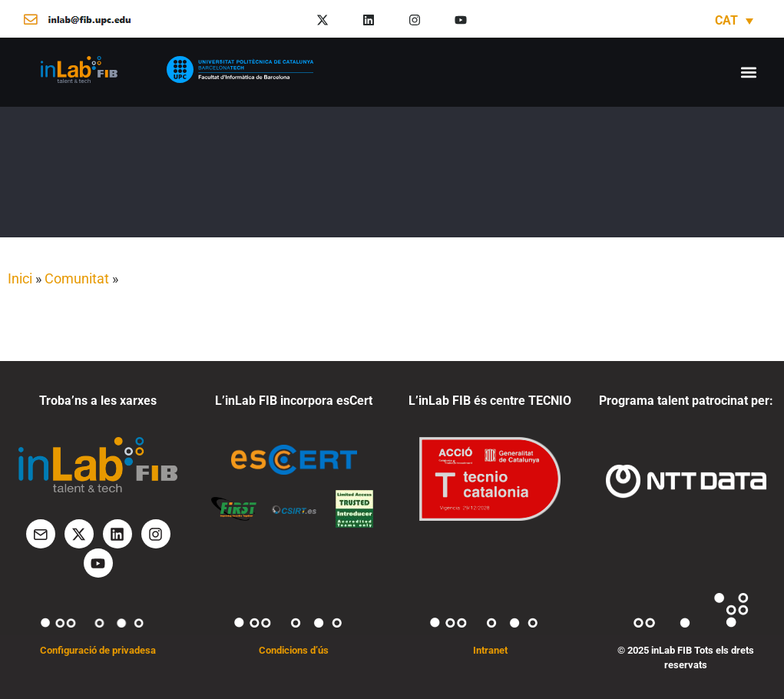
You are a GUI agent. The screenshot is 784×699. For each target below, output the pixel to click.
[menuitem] (734, 20)
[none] (734, 20)
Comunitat (77, 278)
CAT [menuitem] (726, 20)
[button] (748, 72)
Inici (20, 278)
